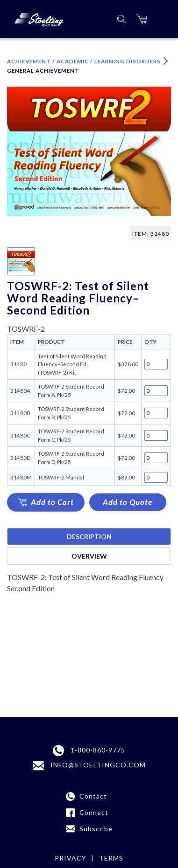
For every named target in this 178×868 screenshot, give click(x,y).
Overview (89, 556)
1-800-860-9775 (89, 751)
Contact (93, 796)
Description (89, 537)
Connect (94, 812)
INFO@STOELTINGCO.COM (89, 766)
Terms (111, 858)
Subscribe (96, 829)
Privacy (71, 858)
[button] (142, 19)
